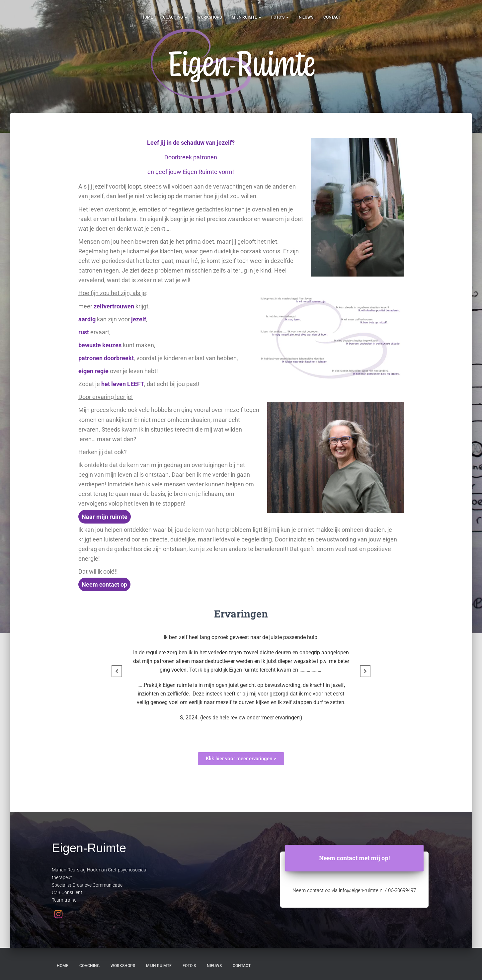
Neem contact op (104, 584)
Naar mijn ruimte (105, 517)
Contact (332, 17)
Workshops (209, 17)
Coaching (175, 17)
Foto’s (280, 17)
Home (147, 17)
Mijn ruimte (246, 17)
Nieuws (306, 17)
